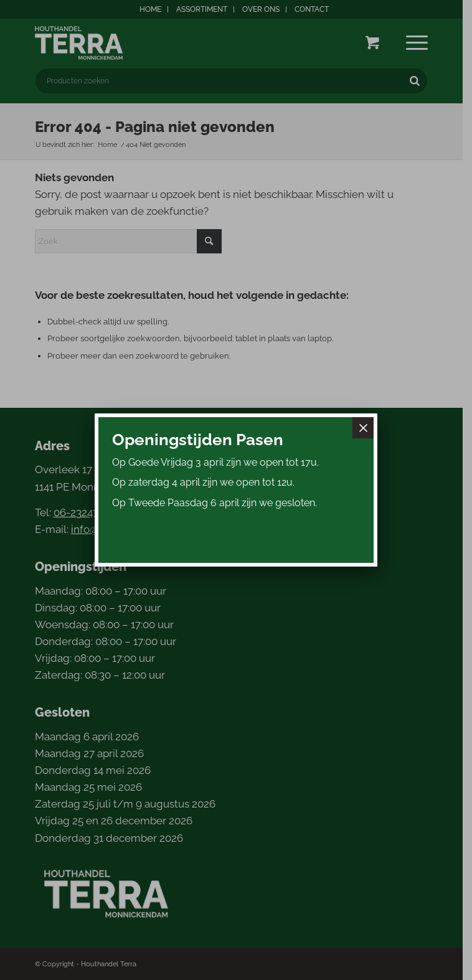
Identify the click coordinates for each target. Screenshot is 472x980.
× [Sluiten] (363, 428)
